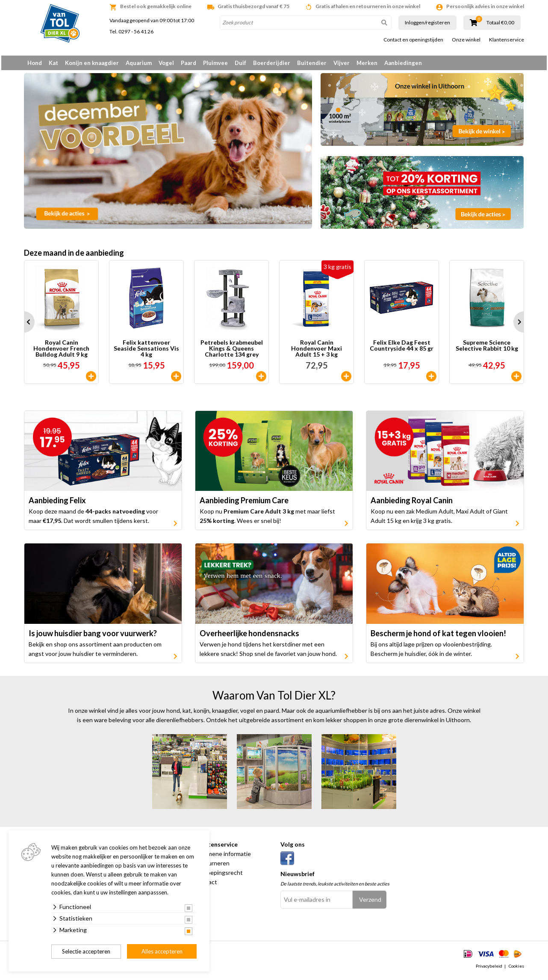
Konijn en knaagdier (92, 63)
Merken (367, 63)
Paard (189, 63)
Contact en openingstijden (413, 40)
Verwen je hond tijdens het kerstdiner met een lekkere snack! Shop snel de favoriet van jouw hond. (268, 652)
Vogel (166, 63)
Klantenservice (507, 40)
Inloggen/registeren (427, 22)
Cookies (516, 969)
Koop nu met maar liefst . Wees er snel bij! (267, 519)
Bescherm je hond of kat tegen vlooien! (438, 636)
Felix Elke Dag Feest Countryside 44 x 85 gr (402, 349)
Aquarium (139, 63)
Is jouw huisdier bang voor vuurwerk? (93, 636)
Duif (240, 63)
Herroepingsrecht (219, 875)
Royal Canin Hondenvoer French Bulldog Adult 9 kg (61, 351)
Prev (24, 325)
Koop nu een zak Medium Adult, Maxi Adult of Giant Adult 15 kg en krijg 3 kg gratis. (439, 519)
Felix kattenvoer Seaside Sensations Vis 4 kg (146, 351)
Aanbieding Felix (57, 504)
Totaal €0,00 (500, 23)
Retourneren (212, 866)
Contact (206, 885)
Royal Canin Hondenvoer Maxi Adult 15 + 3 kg (317, 351)
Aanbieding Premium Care (244, 504)
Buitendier (312, 63)
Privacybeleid (489, 969)
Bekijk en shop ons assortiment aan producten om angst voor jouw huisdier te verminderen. (95, 652)
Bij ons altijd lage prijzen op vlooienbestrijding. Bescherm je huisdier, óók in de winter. (431, 652)
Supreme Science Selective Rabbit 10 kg (487, 349)
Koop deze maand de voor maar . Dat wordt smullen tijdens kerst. (93, 519)
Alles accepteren (162, 951)
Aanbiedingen (403, 63)
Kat (53, 63)
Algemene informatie (223, 857)
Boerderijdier (272, 63)
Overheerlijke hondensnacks (249, 636)
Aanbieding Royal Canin (412, 504)
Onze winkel (466, 40)
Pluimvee (215, 63)
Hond (35, 63)
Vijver (342, 63)
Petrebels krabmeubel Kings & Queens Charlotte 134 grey (232, 351)
